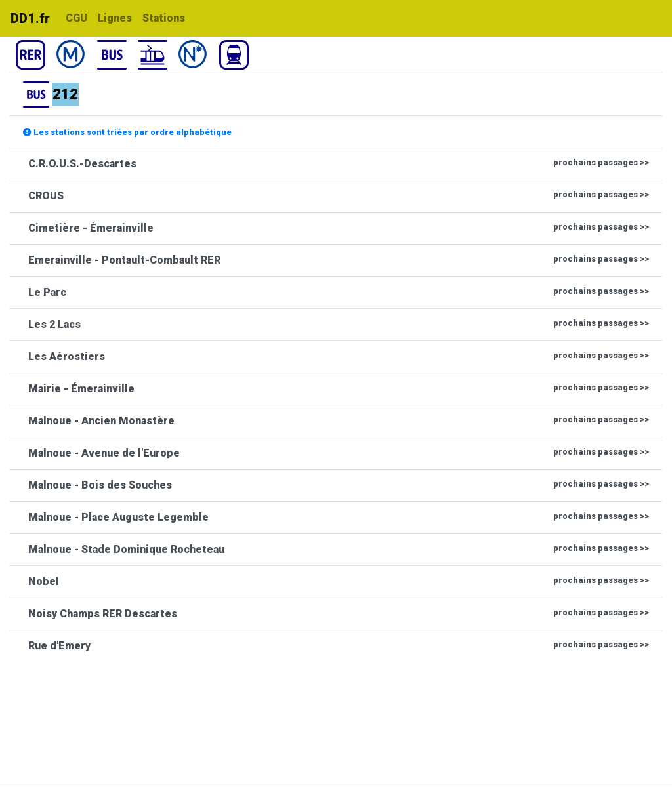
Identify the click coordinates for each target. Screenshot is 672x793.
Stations (164, 18)
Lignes (115, 18)
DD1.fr (30, 18)
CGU (76, 18)
